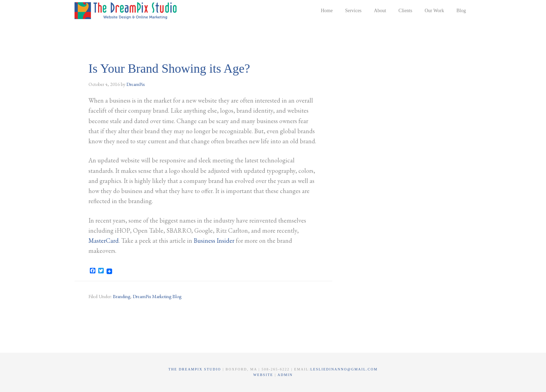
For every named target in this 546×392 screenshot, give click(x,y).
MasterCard (104, 241)
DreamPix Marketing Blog (157, 296)
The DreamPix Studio (127, 10)
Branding (122, 296)
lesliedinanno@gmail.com (344, 369)
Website (264, 375)
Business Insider (214, 241)
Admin (285, 375)
